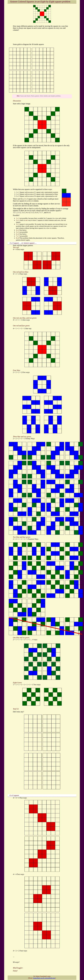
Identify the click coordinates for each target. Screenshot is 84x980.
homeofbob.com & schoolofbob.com (44, 978)
